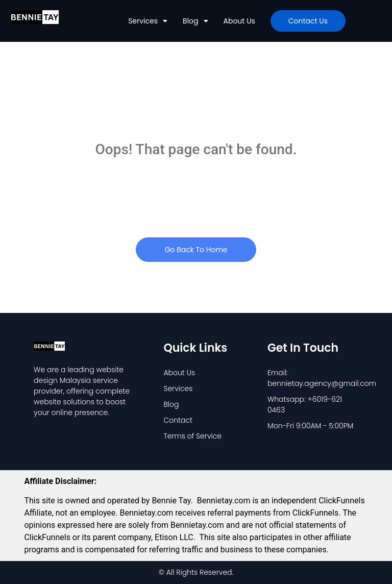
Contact (178, 420)
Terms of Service (192, 436)
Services (148, 21)
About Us (239, 21)
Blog (195, 21)
